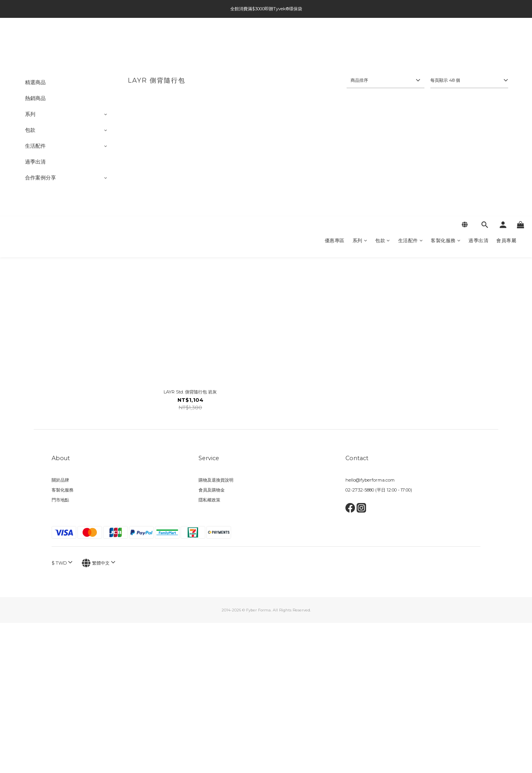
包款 (383, 42)
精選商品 (35, 82)
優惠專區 (335, 42)
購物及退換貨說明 (216, 480)
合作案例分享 (40, 178)
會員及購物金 (212, 490)
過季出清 (478, 42)
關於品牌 (60, 480)
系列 (360, 42)
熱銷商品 (35, 98)
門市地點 (60, 500)
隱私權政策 (209, 500)
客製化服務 (446, 42)
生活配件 (411, 42)
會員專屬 (506, 42)
